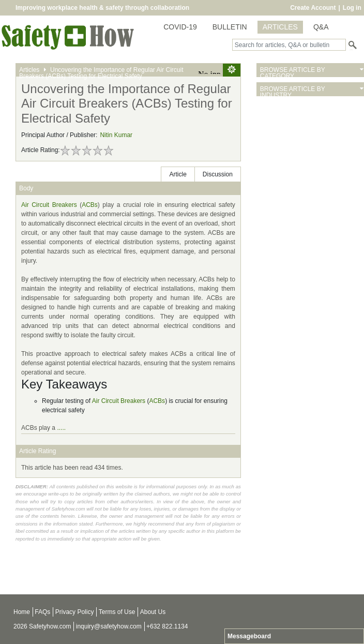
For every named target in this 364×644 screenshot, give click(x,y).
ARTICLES (280, 27)
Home (22, 612)
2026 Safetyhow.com (42, 626)
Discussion (218, 174)
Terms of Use (117, 612)
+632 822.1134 (167, 626)
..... (61, 428)
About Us (153, 612)
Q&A (321, 27)
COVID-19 (180, 27)
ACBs (90, 205)
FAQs (42, 612)
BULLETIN (230, 27)
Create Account (313, 8)
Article (178, 174)
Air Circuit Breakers (49, 205)
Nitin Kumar (116, 135)
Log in (352, 8)
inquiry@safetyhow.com (109, 626)
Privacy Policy (75, 612)
